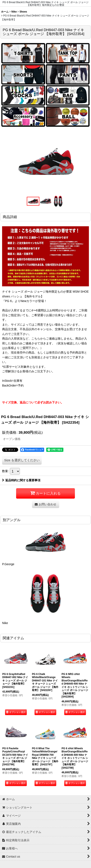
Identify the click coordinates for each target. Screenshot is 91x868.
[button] (33, 201)
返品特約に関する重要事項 (21, 480)
